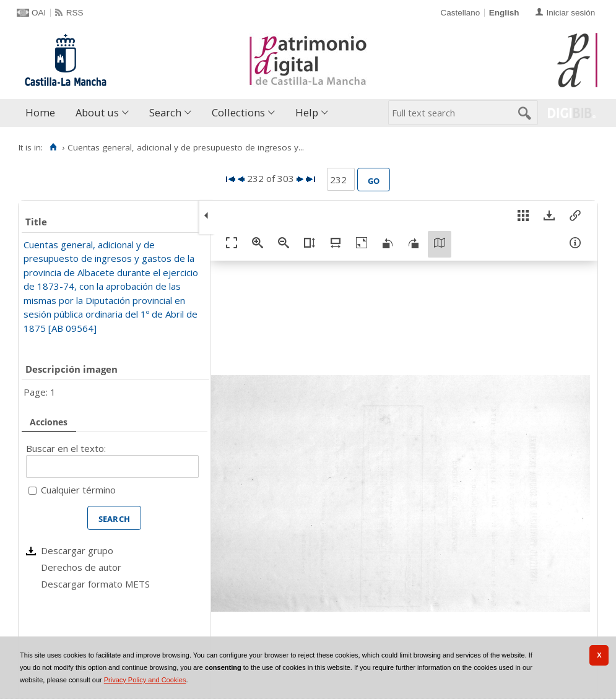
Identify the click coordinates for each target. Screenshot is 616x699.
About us (97, 112)
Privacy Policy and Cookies (145, 680)
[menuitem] (43, 113)
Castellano (460, 13)
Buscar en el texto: (66, 448)
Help (307, 112)
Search (165, 112)
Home (40, 112)
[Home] (53, 147)
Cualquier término (78, 490)
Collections (238, 112)
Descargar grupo (77, 550)
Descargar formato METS (95, 584)
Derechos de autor (81, 567)
